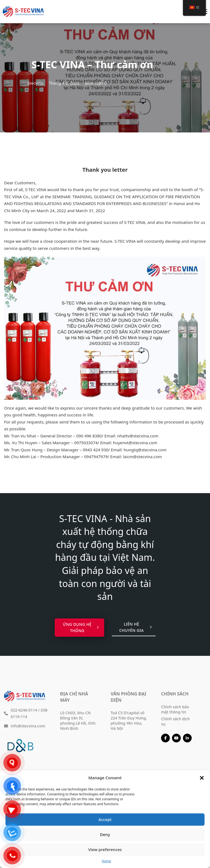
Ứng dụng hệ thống (81, 628)
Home (106, 861)
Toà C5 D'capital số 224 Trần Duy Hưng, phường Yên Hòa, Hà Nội (129, 721)
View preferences (105, 849)
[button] (202, 778)
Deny (105, 834)
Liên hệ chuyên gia (135, 627)
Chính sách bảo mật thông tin (175, 709)
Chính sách (175, 694)
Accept (105, 819)
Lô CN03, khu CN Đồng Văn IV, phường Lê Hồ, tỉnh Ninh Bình (78, 721)
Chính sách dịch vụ (175, 721)
